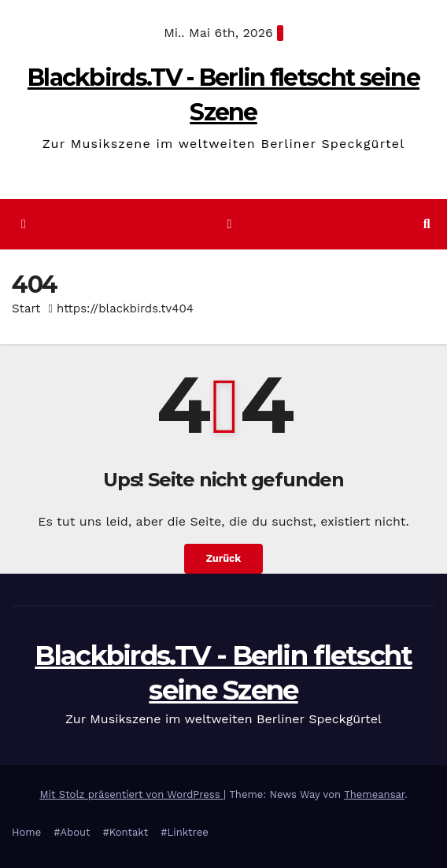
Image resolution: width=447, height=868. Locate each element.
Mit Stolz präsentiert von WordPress (131, 794)
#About (72, 832)
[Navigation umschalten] (229, 225)
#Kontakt (125, 832)
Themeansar (374, 794)
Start (26, 308)
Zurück (224, 558)
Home (26, 832)
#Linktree (185, 832)
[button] (427, 224)
